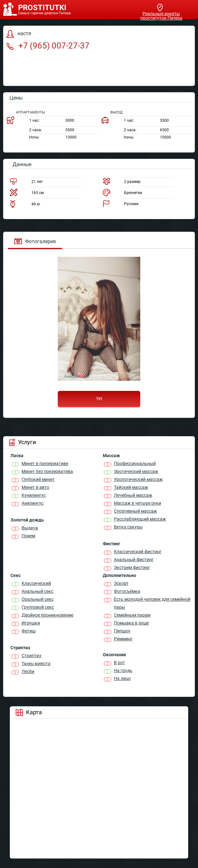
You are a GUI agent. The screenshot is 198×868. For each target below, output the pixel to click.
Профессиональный (135, 463)
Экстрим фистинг (132, 567)
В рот (119, 663)
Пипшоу (122, 631)
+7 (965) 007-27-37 (48, 46)
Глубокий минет (38, 479)
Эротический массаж (136, 471)
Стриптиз (31, 656)
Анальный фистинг (134, 560)
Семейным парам (132, 615)
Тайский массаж (131, 487)
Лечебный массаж (133, 495)
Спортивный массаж (135, 511)
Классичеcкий (36, 583)
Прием (28, 536)
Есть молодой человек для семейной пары (152, 603)
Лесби (28, 671)
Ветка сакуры (128, 527)
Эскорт (121, 583)
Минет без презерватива (47, 471)
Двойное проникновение (47, 615)
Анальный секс (37, 591)
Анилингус (33, 503)
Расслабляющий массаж (140, 519)
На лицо (122, 678)
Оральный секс (38, 599)
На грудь (123, 670)
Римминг (123, 639)
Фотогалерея (35, 241)
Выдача (30, 528)
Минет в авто (35, 487)
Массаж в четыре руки (138, 503)
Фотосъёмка (127, 591)
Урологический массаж (138, 479)
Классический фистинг (138, 552)
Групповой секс (38, 607)
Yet (99, 398)
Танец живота (36, 664)
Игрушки (31, 623)
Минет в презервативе (45, 463)
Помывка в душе (131, 623)
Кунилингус (34, 495)
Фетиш (29, 631)
